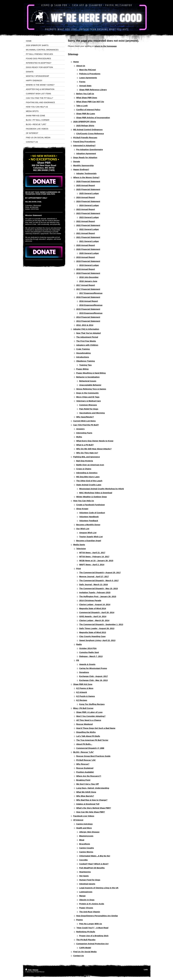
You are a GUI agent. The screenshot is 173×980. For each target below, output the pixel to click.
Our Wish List (83, 529)
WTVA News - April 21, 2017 (92, 553)
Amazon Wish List (88, 533)
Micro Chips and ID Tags (88, 397)
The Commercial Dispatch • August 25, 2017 (100, 572)
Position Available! (85, 772)
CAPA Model (85, 948)
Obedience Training (86, 361)
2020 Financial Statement (88, 249)
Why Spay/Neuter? (85, 417)
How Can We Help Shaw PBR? (91, 812)
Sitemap (35, 970)
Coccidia (83, 860)
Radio (79, 644)
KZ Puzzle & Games (86, 696)
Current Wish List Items (84, 421)
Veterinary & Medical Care (89, 401)
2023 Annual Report (86, 209)
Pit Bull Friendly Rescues (85, 137)
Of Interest (78, 820)
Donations (84, 672)
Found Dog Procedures (84, 141)
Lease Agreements (88, 78)
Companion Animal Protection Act (92, 944)
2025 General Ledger (89, 193)
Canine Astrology (85, 824)
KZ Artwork (82, 692)
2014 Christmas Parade (90, 600)
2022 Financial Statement (88, 225)
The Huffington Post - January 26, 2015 (98, 596)
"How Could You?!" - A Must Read (92, 928)
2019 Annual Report (86, 257)
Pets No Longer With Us (91, 924)
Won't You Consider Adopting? (91, 716)
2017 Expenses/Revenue (91, 293)
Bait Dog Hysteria (85, 461)
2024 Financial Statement (88, 201)
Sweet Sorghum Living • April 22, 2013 (97, 640)
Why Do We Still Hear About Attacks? (94, 449)
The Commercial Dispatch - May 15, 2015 (98, 588)
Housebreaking (84, 353)
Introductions (83, 357)
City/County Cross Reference (90, 133)
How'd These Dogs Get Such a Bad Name (96, 728)
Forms (82, 82)
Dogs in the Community (87, 393)
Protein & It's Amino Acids (92, 904)
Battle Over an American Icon (90, 465)
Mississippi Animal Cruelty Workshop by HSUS (102, 489)
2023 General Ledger (89, 217)
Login (146, 969)
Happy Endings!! (81, 169)
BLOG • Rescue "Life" (84, 752)
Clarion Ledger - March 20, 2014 (94, 620)
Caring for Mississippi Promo (93, 668)
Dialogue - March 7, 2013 (91, 656)
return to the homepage (106, 46)
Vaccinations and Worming (92, 413)
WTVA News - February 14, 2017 (94, 557)
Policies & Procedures (90, 74)
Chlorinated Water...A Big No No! (95, 856)
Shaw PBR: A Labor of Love (89, 712)
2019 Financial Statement (88, 261)
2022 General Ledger (89, 229)
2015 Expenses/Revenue (91, 313)
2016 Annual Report (89, 301)
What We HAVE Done (86, 792)
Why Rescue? (83, 764)
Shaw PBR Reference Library (93, 90)
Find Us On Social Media (85, 952)
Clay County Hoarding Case (92, 636)
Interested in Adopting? (84, 145)
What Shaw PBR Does (87, 98)
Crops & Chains (84, 469)
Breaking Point (83, 780)
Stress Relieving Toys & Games (91, 389)
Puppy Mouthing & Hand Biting (91, 373)
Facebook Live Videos (84, 816)
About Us (81, 66)
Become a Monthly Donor (88, 525)
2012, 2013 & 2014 (85, 325)
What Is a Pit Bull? (85, 445)
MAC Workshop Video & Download (96, 493)
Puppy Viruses (86, 908)
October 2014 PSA (88, 648)
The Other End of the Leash (89, 481)
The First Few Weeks (86, 341)
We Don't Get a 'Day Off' (88, 784)
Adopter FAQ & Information (86, 329)
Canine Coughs (87, 848)
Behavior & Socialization (88, 377)
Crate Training (83, 349)
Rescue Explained (85, 768)
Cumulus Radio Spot (89, 652)
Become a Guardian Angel (89, 541)
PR (78, 660)
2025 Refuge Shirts (85, 126)
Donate (77, 161)
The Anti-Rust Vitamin (90, 912)
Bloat (82, 840)
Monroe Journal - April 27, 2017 (94, 576)
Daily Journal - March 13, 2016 (93, 584)
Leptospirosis (86, 892)
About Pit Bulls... (84, 744)
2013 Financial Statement (88, 321)
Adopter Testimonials (86, 173)
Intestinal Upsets (87, 884)
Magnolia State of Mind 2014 (93, 608)
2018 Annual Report (86, 269)
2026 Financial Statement (88, 181)
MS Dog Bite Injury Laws (88, 477)
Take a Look (82, 106)
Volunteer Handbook (89, 517)
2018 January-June (88, 281)
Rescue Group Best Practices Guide (93, 756)
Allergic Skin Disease (89, 832)
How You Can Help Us (84, 501)
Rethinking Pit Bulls (86, 932)
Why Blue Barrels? (85, 796)
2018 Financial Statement (88, 273)
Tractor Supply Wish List (91, 537)
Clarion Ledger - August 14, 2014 (95, 604)
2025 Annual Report (86, 185)
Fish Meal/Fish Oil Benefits (92, 868)
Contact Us (79, 956)
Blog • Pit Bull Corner (83, 708)
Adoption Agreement (86, 153)
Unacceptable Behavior (90, 385)
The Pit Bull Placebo (86, 940)
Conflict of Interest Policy (88, 110)
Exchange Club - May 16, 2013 (93, 680)
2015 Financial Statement (88, 309)
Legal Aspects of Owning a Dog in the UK (99, 888)
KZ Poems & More (85, 688)
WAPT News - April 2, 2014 (92, 564)
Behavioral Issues (88, 381)
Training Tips (85, 365)
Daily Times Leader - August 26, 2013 (97, 628)
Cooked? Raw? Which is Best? (94, 864)
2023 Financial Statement (88, 213)
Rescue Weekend (85, 724)
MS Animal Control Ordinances (88, 130)
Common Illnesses (88, 405)
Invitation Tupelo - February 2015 (95, 592)
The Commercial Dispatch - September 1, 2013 (101, 624)
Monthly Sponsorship (83, 165)
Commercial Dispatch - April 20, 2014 (97, 612)
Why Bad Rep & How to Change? (92, 800)
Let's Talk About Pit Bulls (88, 736)
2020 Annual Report (86, 245)
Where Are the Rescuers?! (89, 776)
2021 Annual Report (86, 233)
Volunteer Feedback (89, 521)
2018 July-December (89, 277)
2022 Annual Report (86, 221)
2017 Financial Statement (88, 289)
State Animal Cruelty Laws (89, 485)
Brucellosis (85, 844)
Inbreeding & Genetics (87, 473)
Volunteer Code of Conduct (92, 513)
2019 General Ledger (89, 265)
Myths (79, 437)
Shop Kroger (82, 509)
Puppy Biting (83, 369)
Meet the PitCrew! (88, 70)
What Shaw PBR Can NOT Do (90, 102)
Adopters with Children (87, 345)
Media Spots (79, 545)
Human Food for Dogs (90, 880)
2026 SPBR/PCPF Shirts (85, 122)
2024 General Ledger (89, 205)
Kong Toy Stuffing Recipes (92, 704)
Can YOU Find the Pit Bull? (86, 425)
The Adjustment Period (87, 337)
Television (81, 549)
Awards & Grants (87, 664)
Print (79, 568)
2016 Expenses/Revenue (91, 305)
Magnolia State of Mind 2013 (93, 632)
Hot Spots (84, 876)
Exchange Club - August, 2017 (94, 676)
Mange (82, 896)
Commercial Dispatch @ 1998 (90, 748)
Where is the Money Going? (86, 177)
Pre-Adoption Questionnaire (90, 149)
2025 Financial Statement (88, 189)
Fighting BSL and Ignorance (87, 457)
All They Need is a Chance (89, 720)
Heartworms (85, 872)
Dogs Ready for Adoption (85, 157)
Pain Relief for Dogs (89, 409)
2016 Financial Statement (88, 297)
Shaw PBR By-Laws (86, 114)
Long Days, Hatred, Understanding (93, 788)
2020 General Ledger (89, 253)
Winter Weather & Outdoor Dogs (92, 497)
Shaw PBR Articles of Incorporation (93, 118)
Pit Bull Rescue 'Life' (86, 760)
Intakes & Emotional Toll (88, 804)
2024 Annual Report (86, 197)
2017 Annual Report (86, 285)
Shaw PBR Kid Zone (83, 684)
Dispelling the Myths (86, 732)
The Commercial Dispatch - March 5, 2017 (99, 580)
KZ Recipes (82, 700)
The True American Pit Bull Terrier (92, 740)
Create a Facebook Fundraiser (91, 505)
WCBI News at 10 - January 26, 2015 (96, 561)
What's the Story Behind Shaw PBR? (94, 808)
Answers (81, 429)
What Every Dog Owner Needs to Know (95, 441)
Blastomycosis (86, 836)
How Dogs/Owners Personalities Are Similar (97, 916)
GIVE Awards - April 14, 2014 (93, 616)
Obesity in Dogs (87, 900)
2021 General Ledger (89, 241)
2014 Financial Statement (88, 317)
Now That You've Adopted (88, 333)
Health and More (84, 828)
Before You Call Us (85, 94)
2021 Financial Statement (88, 237)
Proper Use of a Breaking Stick (94, 936)
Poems (80, 920)
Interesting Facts (84, 433)
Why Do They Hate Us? (87, 453)
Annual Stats (85, 86)
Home (76, 62)
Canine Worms (86, 852)
